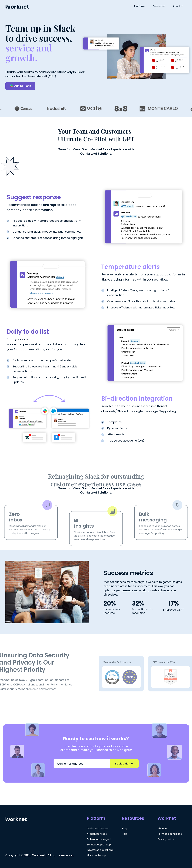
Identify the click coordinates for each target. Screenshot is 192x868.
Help (125, 834)
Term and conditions (170, 834)
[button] (141, 6)
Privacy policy (166, 839)
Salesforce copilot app (100, 850)
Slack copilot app (97, 855)
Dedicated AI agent (98, 828)
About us (178, 6)
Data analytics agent (99, 839)
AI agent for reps (97, 834)
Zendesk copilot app (99, 845)
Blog (124, 828)
